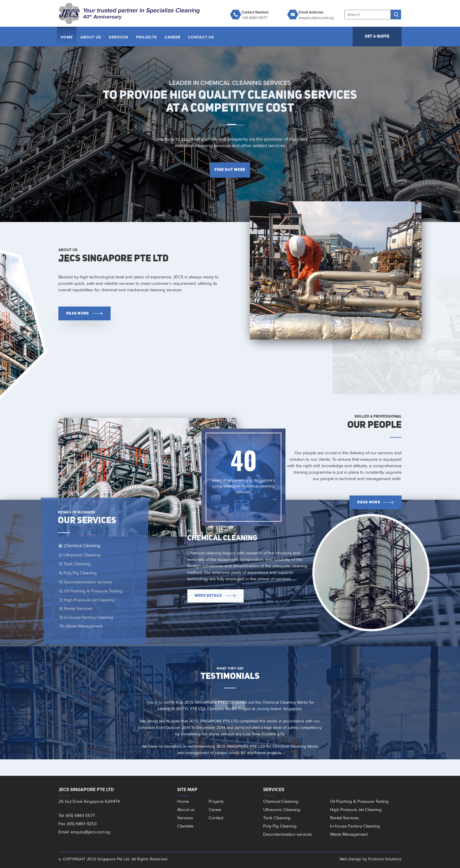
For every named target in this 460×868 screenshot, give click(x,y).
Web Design (350, 859)
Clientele (185, 826)
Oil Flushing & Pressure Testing (90, 591)
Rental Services (72, 611)
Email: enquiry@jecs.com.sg (84, 832)
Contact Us (201, 37)
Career (172, 37)
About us (186, 810)
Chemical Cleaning (81, 551)
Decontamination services (85, 581)
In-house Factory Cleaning (84, 622)
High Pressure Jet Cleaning (86, 600)
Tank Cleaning (75, 565)
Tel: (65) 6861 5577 (77, 816)
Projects (147, 37)
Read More (84, 313)
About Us (91, 37)
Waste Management (77, 634)
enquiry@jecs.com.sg (316, 18)
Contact (216, 818)
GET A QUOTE (377, 36)
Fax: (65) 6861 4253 (77, 824)
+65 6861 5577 (254, 18)
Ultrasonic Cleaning (81, 558)
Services (119, 37)
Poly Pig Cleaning (78, 573)
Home (67, 37)
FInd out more (230, 170)
